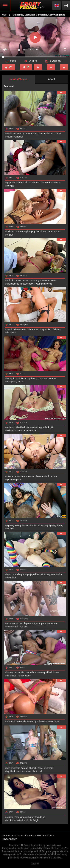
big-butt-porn (39, 624)
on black (11, 427)
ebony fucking (35, 427)
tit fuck (10, 281)
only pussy (12, 382)
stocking (44, 525)
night (37, 820)
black (9, 574)
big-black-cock (20, 183)
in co (22, 382)
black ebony (25, 676)
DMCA (41, 836)
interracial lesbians (16, 476)
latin (58, 722)
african (10, 817)
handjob (10, 379)
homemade (20, 722)
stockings (22, 379)
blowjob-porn (24, 624)
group (25, 768)
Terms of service (25, 836)
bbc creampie (13, 768)
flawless (43, 722)
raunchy (32, 722)
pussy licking (57, 525)
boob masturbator (25, 817)
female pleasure (35, 476)
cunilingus (19, 574)
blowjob (10, 186)
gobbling (33, 379)
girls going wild (14, 480)
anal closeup (13, 284)
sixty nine (50, 574)
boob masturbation (16, 820)
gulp (8, 183)
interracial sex (23, 281)
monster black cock (33, 771)
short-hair (34, 183)
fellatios (57, 330)
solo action (51, 476)
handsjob (40, 817)
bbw (59, 134)
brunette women (48, 379)
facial (9, 330)
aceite (9, 722)
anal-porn (53, 624)
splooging (30, 232)
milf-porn (11, 624)
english (10, 529)
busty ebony (27, 284)
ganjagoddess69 (35, 574)
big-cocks (46, 330)
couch (9, 137)
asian (26, 525)
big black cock (13, 771)
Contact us (8, 836)
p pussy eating (14, 525)
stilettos (56, 183)
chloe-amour (20, 330)
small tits (42, 232)
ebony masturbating (28, 134)
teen (51, 722)
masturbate (54, 232)
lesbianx (10, 232)
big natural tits (29, 673)
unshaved (11, 134)
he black (21, 427)
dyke (59, 574)
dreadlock (11, 578)
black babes (53, 673)
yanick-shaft (12, 627)
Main (5, 15)
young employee (44, 284)
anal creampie (46, 768)
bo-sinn (25, 627)
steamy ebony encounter (44, 281)
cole (30, 820)
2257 (50, 836)
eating (42, 673)
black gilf (49, 427)
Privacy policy (9, 839)
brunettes (34, 330)
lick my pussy (13, 673)
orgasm (10, 235)
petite (20, 232)
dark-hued (11, 333)
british (34, 525)
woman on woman (27, 431)
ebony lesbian (47, 134)
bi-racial (19, 137)
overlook (46, 183)
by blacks (11, 431)
